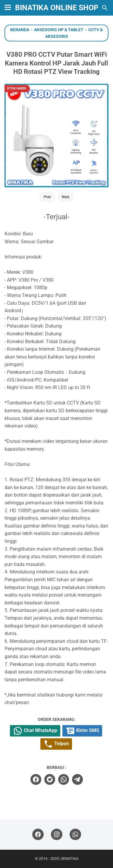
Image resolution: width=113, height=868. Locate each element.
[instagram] (57, 835)
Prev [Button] (47, 197)
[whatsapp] (64, 779)
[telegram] (77, 779)
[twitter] (50, 779)
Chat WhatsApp (35, 731)
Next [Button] (66, 197)
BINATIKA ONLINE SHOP (57, 8)
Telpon (56, 744)
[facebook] (36, 779)
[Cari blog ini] (105, 8)
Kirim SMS (82, 731)
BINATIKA (70, 859)
